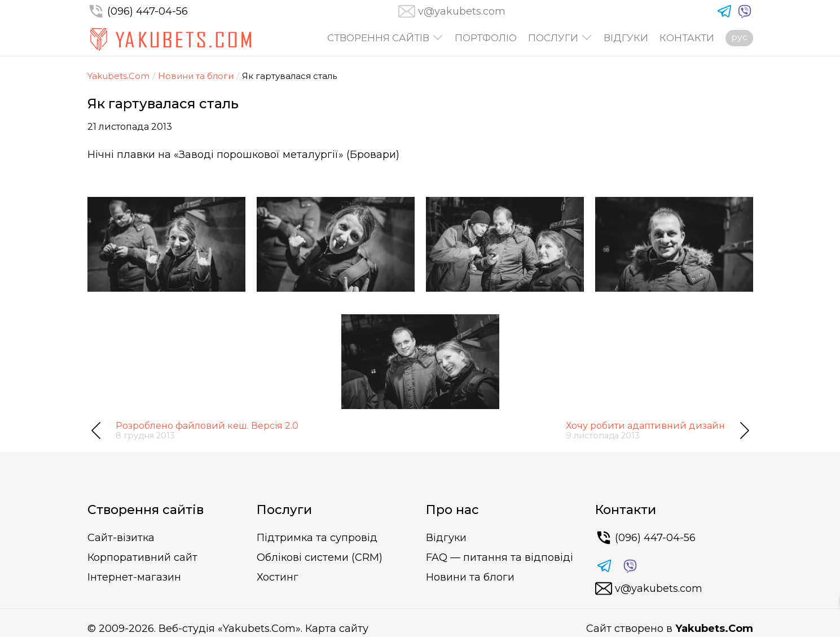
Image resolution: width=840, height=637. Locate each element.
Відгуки (626, 38)
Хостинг (278, 577)
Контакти (687, 38)
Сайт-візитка (121, 538)
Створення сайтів (378, 38)
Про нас (452, 510)
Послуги (553, 38)
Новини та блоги (196, 76)
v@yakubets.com (462, 11)
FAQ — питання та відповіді (500, 557)
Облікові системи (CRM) (320, 557)
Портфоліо (486, 38)
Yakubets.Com (118, 76)
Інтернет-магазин (134, 577)
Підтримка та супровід (317, 538)
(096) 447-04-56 (138, 11)
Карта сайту (337, 629)
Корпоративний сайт (142, 557)
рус (739, 37)
